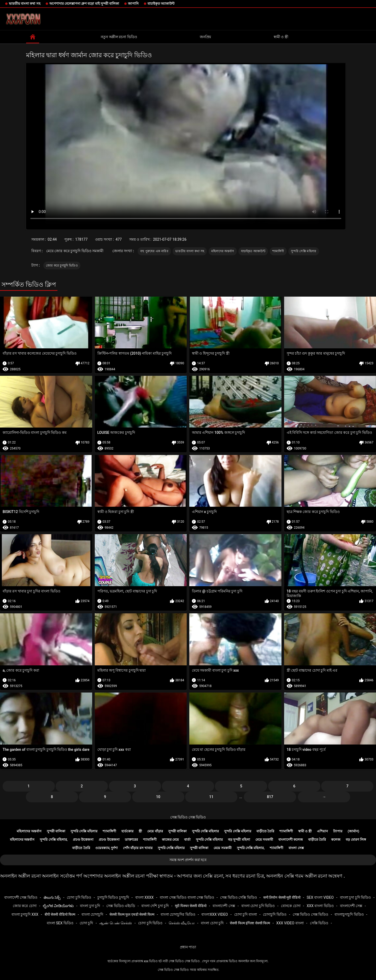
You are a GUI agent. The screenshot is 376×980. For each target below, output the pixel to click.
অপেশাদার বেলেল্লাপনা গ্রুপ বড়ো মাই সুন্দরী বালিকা (84, 4)
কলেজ (336, 840)
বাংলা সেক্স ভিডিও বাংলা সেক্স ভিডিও (187, 897)
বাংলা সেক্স (296, 848)
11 (211, 797)
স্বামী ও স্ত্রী (281, 37)
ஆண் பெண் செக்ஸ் (116, 923)
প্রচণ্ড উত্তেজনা (83, 840)
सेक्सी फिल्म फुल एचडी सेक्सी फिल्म (132, 914)
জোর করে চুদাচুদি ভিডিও (62, 266)
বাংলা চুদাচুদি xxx (25, 914)
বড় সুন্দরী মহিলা (239, 840)
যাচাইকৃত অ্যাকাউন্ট (161, 4)
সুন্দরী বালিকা (56, 831)
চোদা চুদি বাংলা (246, 914)
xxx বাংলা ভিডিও (320, 906)
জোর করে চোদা (25, 906)
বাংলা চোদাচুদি (92, 914)
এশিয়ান (322, 831)
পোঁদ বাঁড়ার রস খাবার (138, 848)
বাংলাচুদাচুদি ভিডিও (349, 914)
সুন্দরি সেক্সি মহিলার (304, 251)
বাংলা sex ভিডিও (60, 923)
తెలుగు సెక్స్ (52, 897)
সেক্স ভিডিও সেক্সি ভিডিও (238, 897)
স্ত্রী (140, 831)
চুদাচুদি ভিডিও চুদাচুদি (113, 897)
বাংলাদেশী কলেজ (291, 840)
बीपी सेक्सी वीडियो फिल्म (60, 914)
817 (270, 797)
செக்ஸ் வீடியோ (182, 923)
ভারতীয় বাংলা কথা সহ (25, 4)
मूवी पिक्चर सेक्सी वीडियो (191, 906)
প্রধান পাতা (188, 947)
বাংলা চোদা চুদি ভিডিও (258, 906)
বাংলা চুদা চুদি (90, 906)
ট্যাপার (338, 831)
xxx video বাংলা (290, 923)
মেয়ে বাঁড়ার (155, 831)
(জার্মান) (353, 831)
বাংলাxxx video (215, 914)
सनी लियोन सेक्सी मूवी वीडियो (282, 897)
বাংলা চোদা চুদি (212, 923)
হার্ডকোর (127, 831)
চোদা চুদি (86, 923)
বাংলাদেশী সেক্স (224, 906)
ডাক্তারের (131, 840)
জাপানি (133, 4)
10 (158, 797)
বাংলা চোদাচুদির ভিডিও (178, 914)
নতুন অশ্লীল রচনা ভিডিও (119, 37)
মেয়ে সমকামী (264, 840)
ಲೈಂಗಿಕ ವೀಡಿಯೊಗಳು (58, 906)
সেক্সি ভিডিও (319, 923)
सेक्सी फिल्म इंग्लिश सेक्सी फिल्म (250, 923)
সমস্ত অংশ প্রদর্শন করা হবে (188, 860)
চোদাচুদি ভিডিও (275, 914)
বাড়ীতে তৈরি (265, 831)
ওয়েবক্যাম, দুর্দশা (107, 848)
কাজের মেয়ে (170, 840)
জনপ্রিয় (205, 37)
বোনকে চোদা (291, 906)
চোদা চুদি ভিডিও (79, 897)
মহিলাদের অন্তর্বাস (223, 251)
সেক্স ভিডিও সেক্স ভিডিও (188, 817)
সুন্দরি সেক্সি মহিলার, (54, 840)
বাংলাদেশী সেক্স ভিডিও (21, 897)
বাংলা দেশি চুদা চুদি (155, 906)
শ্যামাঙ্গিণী (278, 251)
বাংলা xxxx (145, 897)
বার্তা (187, 840)
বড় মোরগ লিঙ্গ (356, 840)
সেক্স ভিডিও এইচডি (121, 906)
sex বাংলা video (320, 897)
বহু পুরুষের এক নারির (154, 251)
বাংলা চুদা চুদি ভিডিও (355, 897)
